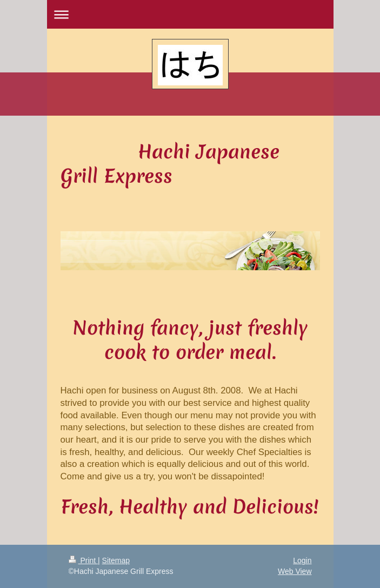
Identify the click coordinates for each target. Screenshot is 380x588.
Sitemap (116, 560)
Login (302, 560)
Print (84, 560)
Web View (295, 571)
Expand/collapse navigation (190, 14)
